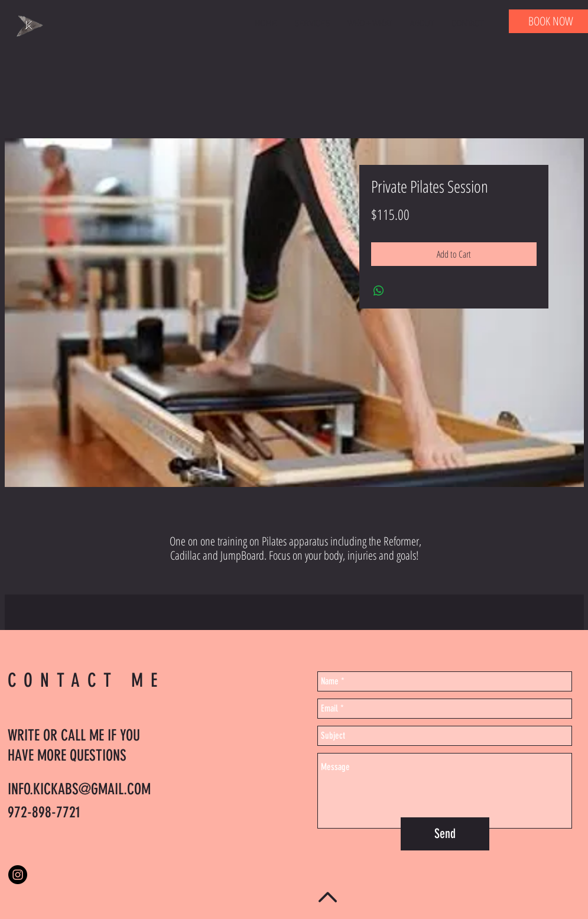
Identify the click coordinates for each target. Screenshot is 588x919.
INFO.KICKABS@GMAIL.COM (79, 789)
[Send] (445, 834)
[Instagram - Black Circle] (18, 875)
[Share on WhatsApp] (379, 291)
